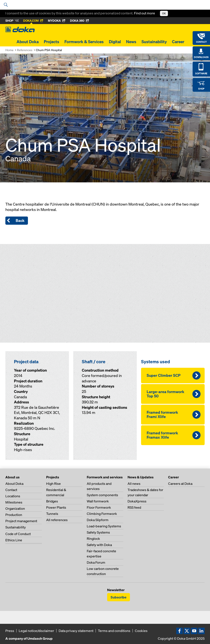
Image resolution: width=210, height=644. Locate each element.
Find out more (145, 13)
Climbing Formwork (102, 514)
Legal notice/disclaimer (36, 631)
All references (57, 520)
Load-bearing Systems (104, 526)
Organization (15, 508)
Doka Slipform (98, 520)
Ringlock (93, 539)
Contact (11, 490)
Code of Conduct (18, 534)
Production (14, 515)
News (131, 42)
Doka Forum (96, 562)
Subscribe (119, 597)
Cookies (141, 631)
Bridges (52, 501)
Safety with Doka (99, 545)
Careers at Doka (180, 484)
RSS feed (134, 507)
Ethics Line (14, 540)
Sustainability (154, 42)
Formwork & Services (84, 42)
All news (134, 484)
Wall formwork (98, 501)
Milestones (14, 502)
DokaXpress (137, 501)
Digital (115, 42)
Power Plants (56, 507)
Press (10, 631)
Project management (21, 521)
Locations (13, 496)
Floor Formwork (99, 507)
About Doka (28, 42)
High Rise (53, 484)
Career (178, 42)
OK (164, 13)
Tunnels (52, 514)
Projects (52, 42)
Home (9, 50)
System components (102, 495)
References (25, 50)
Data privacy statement (76, 631)
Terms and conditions (114, 631)
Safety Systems (98, 532)
